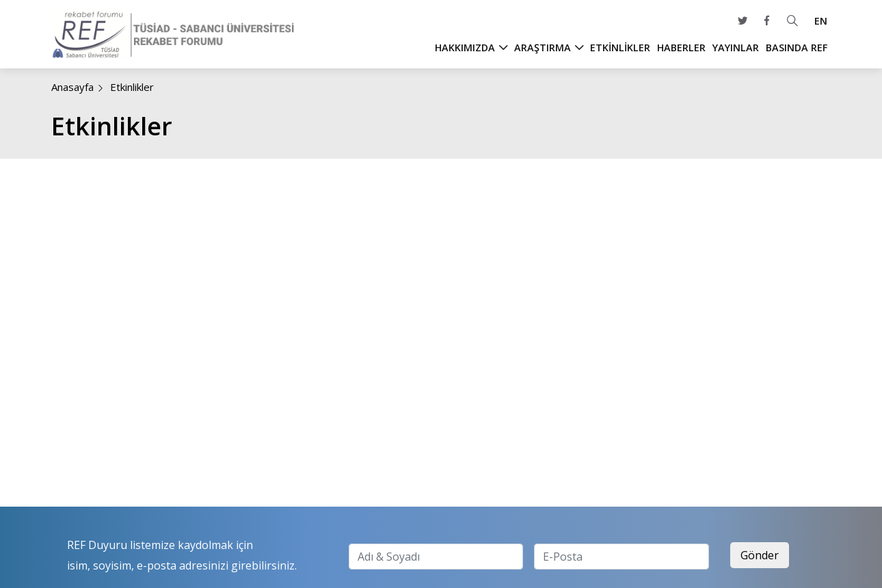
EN (821, 21)
